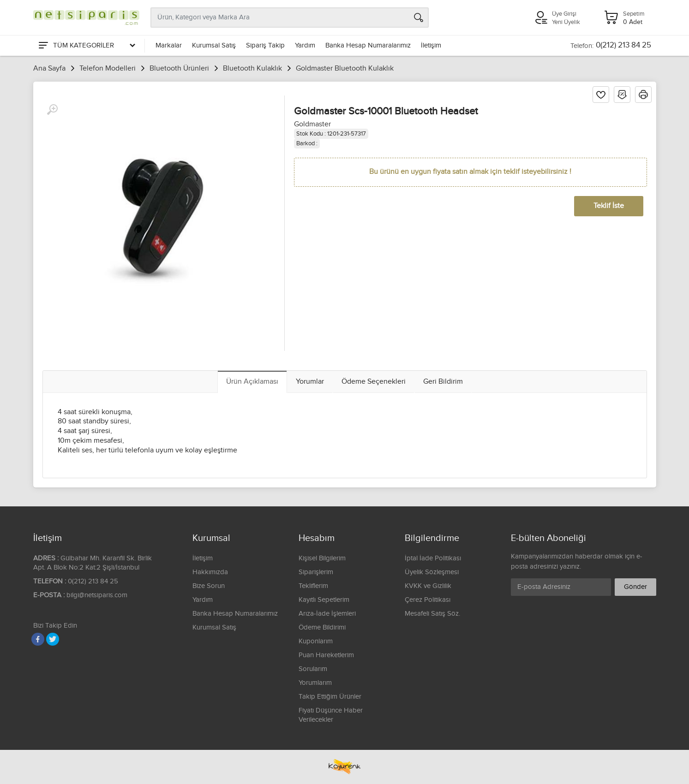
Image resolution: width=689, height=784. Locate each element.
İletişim (431, 45)
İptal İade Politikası (433, 558)
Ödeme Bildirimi (322, 627)
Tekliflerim (313, 586)
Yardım (305, 45)
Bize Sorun (209, 586)
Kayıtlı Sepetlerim (324, 600)
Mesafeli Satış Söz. (432, 614)
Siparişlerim (316, 572)
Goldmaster (312, 124)
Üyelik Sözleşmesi (432, 572)
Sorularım (313, 669)
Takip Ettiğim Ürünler (330, 697)
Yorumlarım (315, 683)
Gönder (635, 587)
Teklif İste (609, 206)
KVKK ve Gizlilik (428, 586)
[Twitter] (53, 639)
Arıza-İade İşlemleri (327, 614)
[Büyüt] (52, 110)
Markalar (169, 45)
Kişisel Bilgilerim (322, 558)
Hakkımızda (210, 572)
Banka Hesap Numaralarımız (368, 45)
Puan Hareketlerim (326, 655)
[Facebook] (38, 639)
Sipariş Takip (265, 45)
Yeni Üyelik (566, 22)
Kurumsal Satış (214, 45)
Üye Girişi (564, 14)
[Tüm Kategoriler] (86, 46)
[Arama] (419, 18)
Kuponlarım (316, 641)
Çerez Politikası (428, 600)
